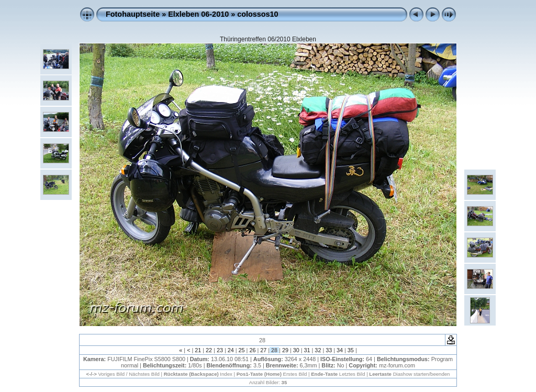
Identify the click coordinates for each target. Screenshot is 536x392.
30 (296, 350)
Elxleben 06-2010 (198, 14)
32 (318, 350)
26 (252, 350)
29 (285, 350)
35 (351, 350)
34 (340, 350)
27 (263, 350)
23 (220, 350)
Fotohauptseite (133, 14)
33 (329, 350)
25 (242, 350)
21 (198, 350)
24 (231, 350)
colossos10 (258, 14)
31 (307, 350)
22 (209, 350)
